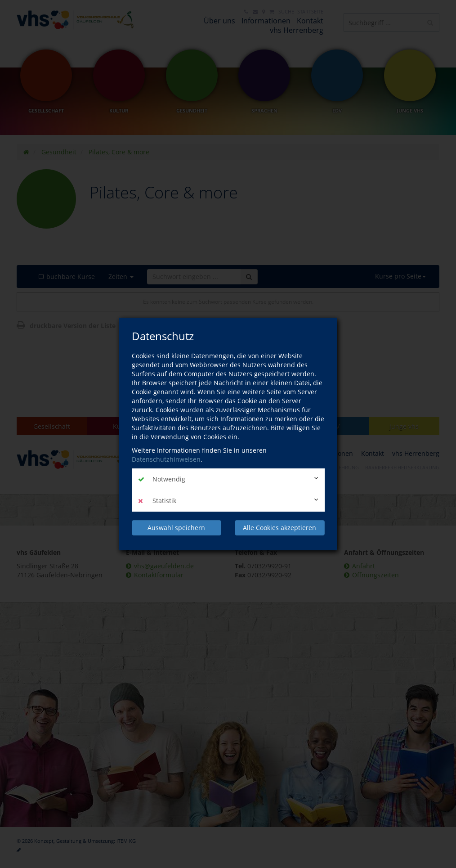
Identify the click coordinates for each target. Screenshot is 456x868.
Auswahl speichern (176, 528)
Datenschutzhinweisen (166, 459)
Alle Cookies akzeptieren (279, 528)
